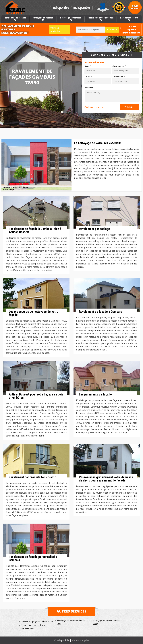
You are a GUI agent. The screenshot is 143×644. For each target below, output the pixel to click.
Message (89, 87)
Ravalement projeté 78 (129, 19)
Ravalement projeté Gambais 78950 (37, 621)
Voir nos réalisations (56, 29)
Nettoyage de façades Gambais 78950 (107, 622)
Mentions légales (80, 640)
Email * (88, 77)
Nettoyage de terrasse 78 (71, 19)
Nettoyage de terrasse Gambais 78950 (71, 622)
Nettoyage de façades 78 (43, 19)
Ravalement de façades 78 (15, 19)
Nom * (88, 66)
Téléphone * (119, 77)
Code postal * (119, 66)
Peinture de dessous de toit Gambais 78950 (33, 627)
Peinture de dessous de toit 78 (101, 19)
